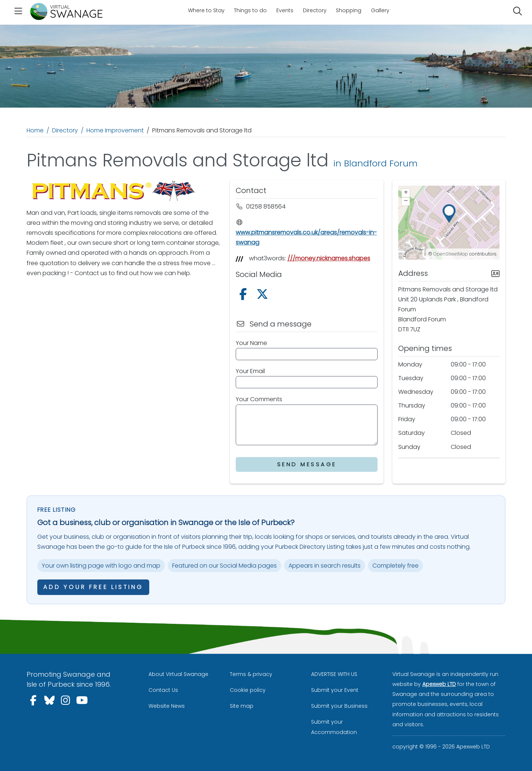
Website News (167, 706)
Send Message (307, 464)
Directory (315, 10)
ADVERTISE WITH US (334, 674)
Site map (242, 706)
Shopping (349, 10)
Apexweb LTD (439, 684)
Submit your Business (339, 706)
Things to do (250, 10)
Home (35, 130)
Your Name (251, 343)
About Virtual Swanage (178, 674)
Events (285, 10)
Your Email (250, 371)
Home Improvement (115, 130)
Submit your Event (335, 690)
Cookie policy (248, 690)
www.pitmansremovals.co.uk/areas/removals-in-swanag (306, 233)
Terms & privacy (251, 674)
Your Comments (259, 399)
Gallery (380, 10)
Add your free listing (93, 587)
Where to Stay (206, 10)
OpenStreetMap (451, 254)
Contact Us (163, 690)
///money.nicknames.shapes (329, 258)
